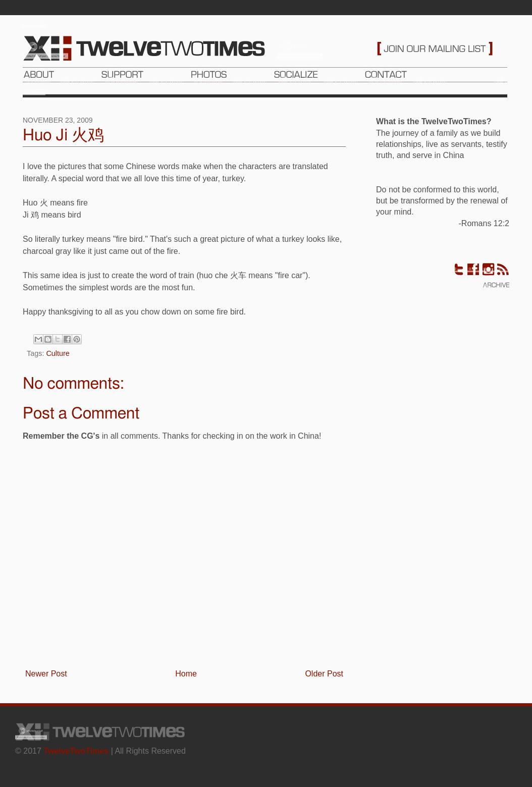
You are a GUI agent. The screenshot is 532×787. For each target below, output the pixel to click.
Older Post (324, 674)
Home (186, 674)
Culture (58, 353)
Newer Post (46, 674)
